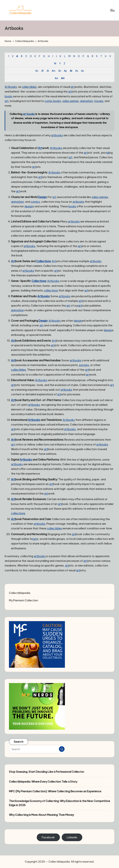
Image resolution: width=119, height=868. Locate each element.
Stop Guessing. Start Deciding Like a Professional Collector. (47, 772)
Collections (43, 261)
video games (71, 101)
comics (35, 202)
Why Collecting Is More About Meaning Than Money (41, 815)
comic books (53, 101)
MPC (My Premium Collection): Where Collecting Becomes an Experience (55, 791)
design (29, 206)
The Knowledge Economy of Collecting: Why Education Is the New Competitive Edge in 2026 (59, 803)
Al (48, 71)
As (77, 71)
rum (35, 539)
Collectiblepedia (20, 593)
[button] (62, 749)
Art (63, 78)
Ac (37, 71)
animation (86, 101)
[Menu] (112, 10)
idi (108, 153)
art (73, 87)
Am (53, 71)
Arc (56, 78)
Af (42, 71)
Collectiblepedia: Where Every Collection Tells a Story (43, 782)
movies (99, 101)
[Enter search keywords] (37, 749)
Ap (65, 71)
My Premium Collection (24, 600)
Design (42, 197)
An (60, 71)
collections (51, 291)
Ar (71, 71)
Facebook (48, 837)
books (13, 87)
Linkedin (72, 837)
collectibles (29, 87)
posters (84, 365)
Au (82, 71)
